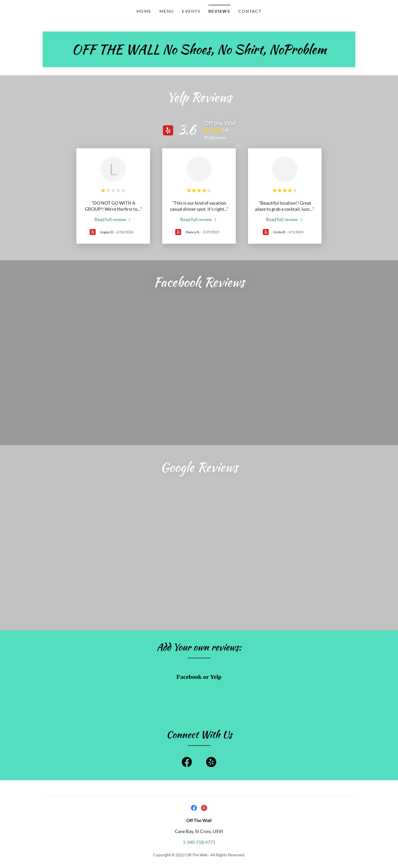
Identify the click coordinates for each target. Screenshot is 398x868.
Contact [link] (250, 11)
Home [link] (144, 11)
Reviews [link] (219, 11)
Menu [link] (167, 11)
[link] (199, 52)
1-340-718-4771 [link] (199, 730)
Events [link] (191, 11)
